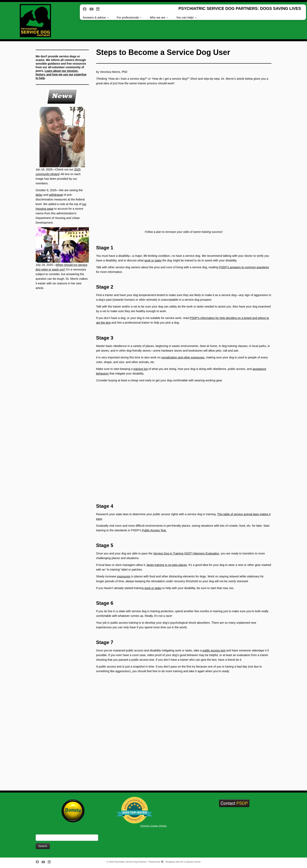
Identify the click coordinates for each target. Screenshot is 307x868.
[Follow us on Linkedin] (99, 9)
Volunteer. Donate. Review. (153, 826)
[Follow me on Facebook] (86, 9)
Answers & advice (96, 18)
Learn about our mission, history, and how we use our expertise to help (61, 74)
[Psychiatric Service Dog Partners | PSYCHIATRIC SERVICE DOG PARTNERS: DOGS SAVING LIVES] (35, 21)
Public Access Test (154, 530)
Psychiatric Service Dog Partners (131, 862)
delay (39, 195)
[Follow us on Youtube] (93, 9)
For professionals (129, 18)
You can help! (186, 18)
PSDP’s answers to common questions (244, 267)
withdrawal (56, 195)
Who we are (159, 18)
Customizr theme (192, 862)
